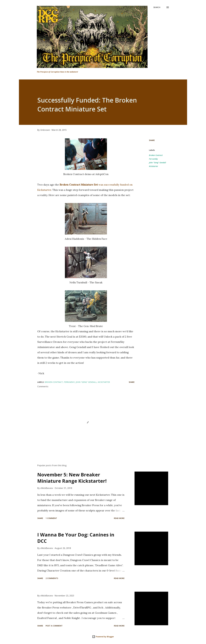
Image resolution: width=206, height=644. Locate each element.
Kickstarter (154, 166)
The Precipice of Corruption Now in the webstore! (57, 72)
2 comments (52, 578)
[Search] (157, 7)
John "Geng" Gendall (157, 163)
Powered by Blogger (103, 637)
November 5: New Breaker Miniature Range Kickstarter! (72, 478)
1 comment (51, 518)
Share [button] (152, 140)
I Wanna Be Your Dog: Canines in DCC (76, 538)
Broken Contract (156, 155)
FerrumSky (153, 159)
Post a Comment (54, 626)
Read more (119, 518)
